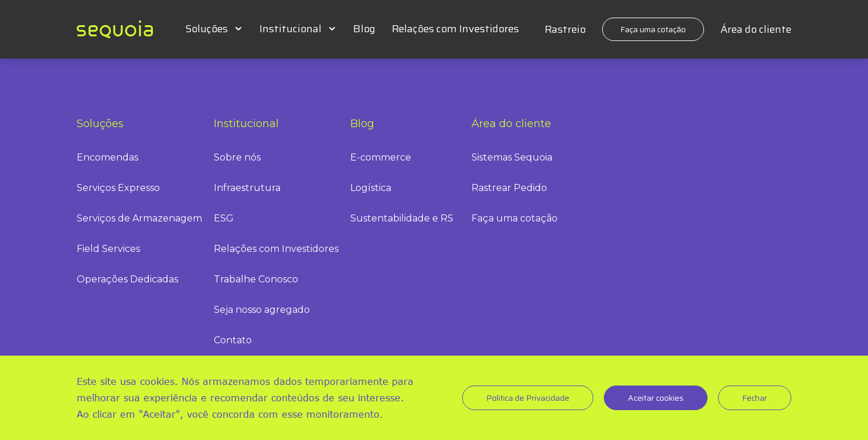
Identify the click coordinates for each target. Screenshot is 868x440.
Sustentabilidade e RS (402, 218)
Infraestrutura (247, 188)
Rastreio (565, 29)
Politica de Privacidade (528, 398)
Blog (364, 29)
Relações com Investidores (455, 29)
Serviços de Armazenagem (139, 218)
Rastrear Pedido (509, 188)
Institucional (291, 29)
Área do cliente (756, 29)
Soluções (206, 29)
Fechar (755, 398)
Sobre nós (237, 157)
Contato (233, 340)
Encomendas (107, 157)
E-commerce (381, 157)
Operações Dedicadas (127, 279)
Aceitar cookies (656, 398)
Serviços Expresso (118, 188)
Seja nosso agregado (262, 310)
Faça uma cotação (653, 29)
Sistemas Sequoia (512, 157)
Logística (371, 188)
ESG (224, 218)
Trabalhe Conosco (256, 279)
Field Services (108, 249)
